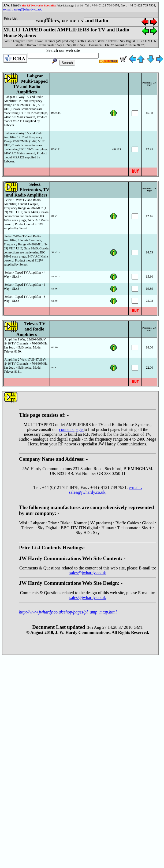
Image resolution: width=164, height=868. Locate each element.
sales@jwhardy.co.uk (88, 573)
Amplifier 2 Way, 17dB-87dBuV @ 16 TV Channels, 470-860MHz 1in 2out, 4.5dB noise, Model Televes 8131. (26, 366)
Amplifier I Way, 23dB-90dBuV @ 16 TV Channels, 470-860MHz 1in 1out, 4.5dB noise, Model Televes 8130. (26, 345)
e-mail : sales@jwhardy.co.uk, (23, 9)
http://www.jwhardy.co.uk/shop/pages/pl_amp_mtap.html (68, 612)
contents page (72, 429)
